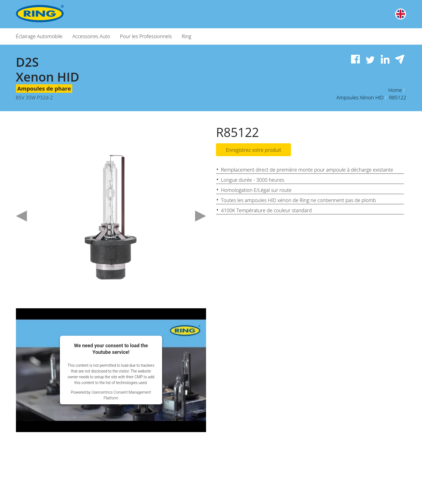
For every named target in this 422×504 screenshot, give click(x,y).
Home (395, 90)
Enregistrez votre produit (253, 150)
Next (201, 216)
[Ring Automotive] (55, 14)
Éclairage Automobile (39, 36)
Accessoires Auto (91, 36)
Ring (186, 36)
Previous (21, 216)
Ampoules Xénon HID (360, 97)
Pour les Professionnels (146, 36)
